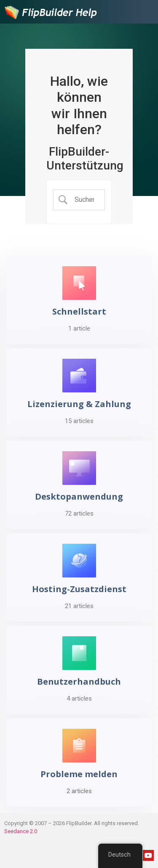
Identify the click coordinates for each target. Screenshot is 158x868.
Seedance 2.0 (21, 831)
